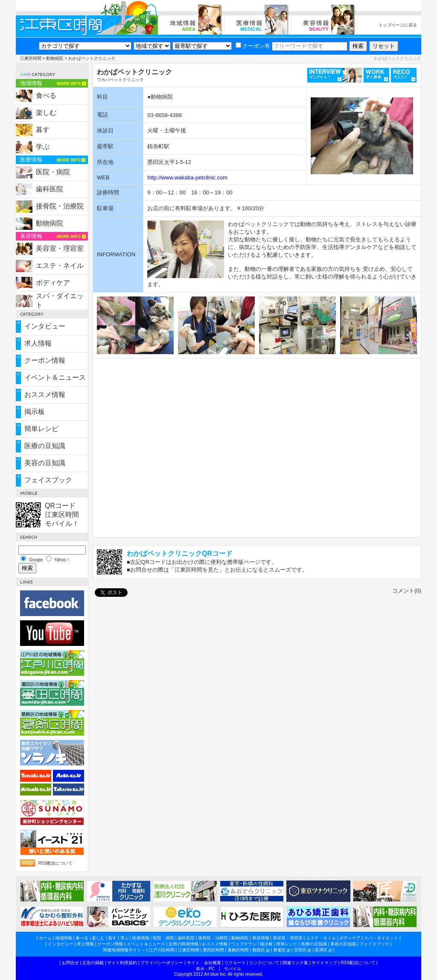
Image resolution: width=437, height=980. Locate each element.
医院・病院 (53, 172)
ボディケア (53, 283)
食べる (46, 95)
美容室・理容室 (60, 248)
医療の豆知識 (45, 446)
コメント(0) (407, 591)
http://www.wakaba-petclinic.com (187, 178)
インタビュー (45, 326)
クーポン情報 (45, 360)
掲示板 (35, 412)
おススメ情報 (45, 395)
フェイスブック (48, 480)
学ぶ (43, 147)
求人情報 (38, 343)
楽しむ (46, 113)
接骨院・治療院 (60, 206)
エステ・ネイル (60, 266)
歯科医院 (50, 189)
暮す (43, 130)
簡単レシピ (41, 429)
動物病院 (55, 58)
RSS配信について (56, 863)
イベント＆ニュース (55, 377)
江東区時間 (31, 58)
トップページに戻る (398, 25)
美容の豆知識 (45, 463)
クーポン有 (253, 46)
